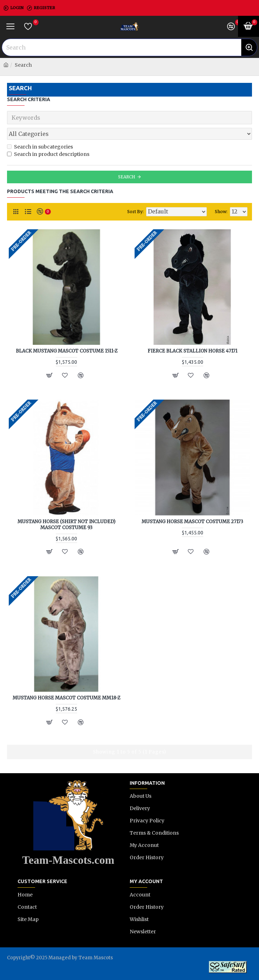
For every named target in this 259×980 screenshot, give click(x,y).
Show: (221, 212)
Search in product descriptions (48, 154)
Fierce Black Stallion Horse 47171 (192, 351)
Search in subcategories (40, 147)
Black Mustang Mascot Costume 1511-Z (67, 351)
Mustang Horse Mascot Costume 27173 (192, 522)
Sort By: (135, 212)
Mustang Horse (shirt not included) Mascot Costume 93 (66, 525)
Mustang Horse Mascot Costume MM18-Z (66, 698)
